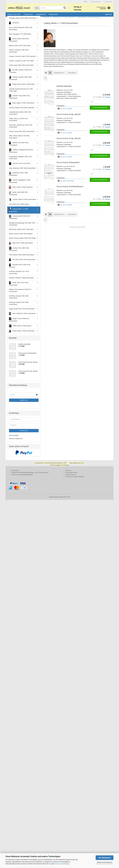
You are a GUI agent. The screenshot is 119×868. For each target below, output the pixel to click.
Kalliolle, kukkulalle (64, 89)
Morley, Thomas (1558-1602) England (21, 236)
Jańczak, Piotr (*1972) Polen (20, 166)
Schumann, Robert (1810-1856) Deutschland (19, 306)
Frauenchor (28, 14)
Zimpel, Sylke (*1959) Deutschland (22, 333)
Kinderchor (53, 14)
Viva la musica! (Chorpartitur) (68, 165)
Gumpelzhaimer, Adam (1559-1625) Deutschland (20, 116)
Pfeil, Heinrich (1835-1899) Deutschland (22, 257)
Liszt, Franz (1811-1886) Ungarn (19, 207)
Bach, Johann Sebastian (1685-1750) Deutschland (21, 31)
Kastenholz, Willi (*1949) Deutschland (18, 176)
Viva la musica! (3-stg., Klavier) (69, 141)
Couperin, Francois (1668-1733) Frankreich (22, 59)
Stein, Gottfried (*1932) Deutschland (22, 316)
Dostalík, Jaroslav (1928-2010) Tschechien (20, 73)
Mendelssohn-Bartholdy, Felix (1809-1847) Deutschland (22, 226)
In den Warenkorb (100, 110)
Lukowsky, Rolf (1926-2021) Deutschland (20, 219)
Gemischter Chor (14, 14)
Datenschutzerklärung (62, 864)
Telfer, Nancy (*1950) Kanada (20, 328)
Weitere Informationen (105, 862)
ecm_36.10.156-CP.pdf (66, 183)
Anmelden (24, 403)
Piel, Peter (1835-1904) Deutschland (22, 262)
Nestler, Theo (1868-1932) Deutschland (19, 251)
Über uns (108, 14)
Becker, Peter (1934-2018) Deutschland (19, 42)
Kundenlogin (96, 2)
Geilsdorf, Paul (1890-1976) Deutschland (19, 99)
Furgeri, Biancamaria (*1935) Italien (22, 87)
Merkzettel (108, 2)
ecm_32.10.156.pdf (65, 159)
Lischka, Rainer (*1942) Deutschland (22, 202)
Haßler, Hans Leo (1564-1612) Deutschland (18, 122)
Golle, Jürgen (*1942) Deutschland (22, 105)
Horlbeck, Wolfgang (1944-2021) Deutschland (21, 153)
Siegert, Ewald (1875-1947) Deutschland (22, 311)
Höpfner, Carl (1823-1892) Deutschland (19, 146)
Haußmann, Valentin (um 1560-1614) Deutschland (21, 128)
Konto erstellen (14, 438)
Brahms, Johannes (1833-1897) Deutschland (19, 53)
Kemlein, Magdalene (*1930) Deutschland (20, 183)
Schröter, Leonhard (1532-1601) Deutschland (19, 299)
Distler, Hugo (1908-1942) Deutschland (21, 68)
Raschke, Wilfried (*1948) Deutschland (21, 280)
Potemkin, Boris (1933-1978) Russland (20, 268)
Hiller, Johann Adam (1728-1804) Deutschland (19, 139)
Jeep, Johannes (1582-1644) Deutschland (22, 171)
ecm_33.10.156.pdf (65, 207)
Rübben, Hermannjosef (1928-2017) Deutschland (20, 293)
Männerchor (41, 14)
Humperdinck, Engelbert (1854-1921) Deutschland (21, 160)
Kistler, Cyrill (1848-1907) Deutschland (19, 196)
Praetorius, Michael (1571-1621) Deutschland (19, 275)
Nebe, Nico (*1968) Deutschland (21, 245)
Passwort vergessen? (16, 441)
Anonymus (14, 25)
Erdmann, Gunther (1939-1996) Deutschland (20, 80)
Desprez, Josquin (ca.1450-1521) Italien (22, 63)
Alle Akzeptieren (105, 858)
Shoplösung (53, 499)
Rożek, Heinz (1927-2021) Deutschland (19, 286)
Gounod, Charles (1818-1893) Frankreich (22, 110)
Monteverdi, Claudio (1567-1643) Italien (21, 232)
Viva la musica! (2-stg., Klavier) (69, 117)
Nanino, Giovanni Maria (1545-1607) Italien (22, 241)
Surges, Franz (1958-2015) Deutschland (19, 322)
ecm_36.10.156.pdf (65, 135)
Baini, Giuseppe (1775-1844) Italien (20, 36)
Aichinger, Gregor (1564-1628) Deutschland (23, 20)
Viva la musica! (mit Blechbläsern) (70, 189)
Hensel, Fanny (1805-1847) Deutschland (22, 134)
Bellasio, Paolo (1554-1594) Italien (20, 48)
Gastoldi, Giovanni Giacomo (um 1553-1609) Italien (21, 92)
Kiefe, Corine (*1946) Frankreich (21, 190)
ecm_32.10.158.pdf (65, 111)
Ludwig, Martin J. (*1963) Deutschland (19, 212)
